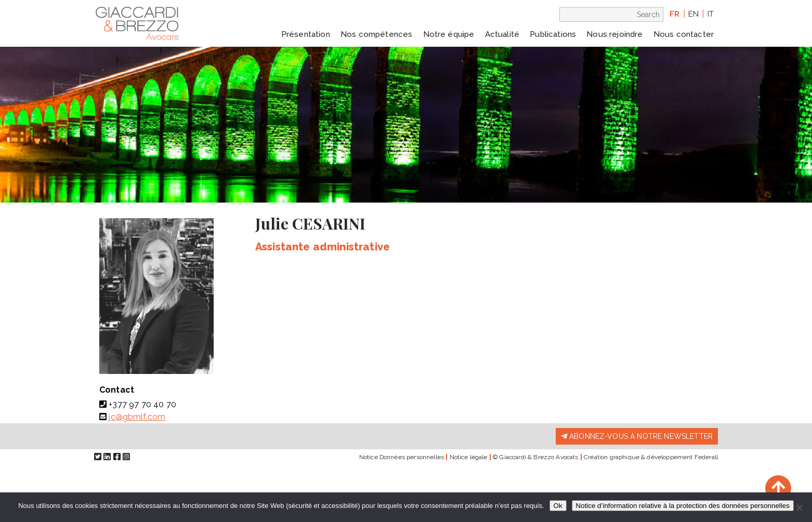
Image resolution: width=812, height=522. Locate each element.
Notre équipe (449, 34)
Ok (558, 506)
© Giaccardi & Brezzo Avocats (535, 457)
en (693, 14)
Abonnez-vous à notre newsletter (637, 436)
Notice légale (469, 457)
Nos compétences (376, 34)
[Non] (799, 507)
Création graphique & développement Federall (651, 457)
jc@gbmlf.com (137, 417)
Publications (553, 34)
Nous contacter (684, 34)
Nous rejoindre (614, 34)
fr (675, 14)
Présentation (306, 34)
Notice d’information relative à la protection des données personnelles (683, 506)
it (711, 14)
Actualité (502, 34)
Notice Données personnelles (402, 457)
